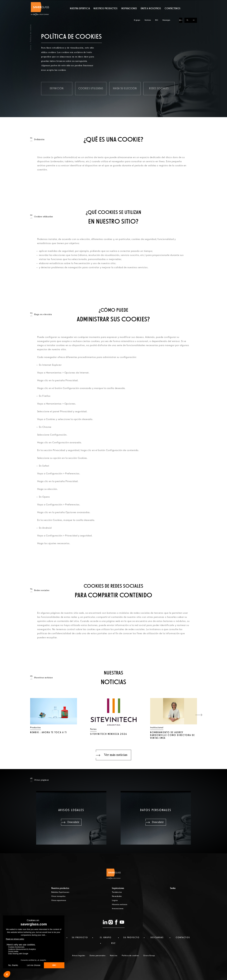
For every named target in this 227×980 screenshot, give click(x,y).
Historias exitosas (120, 905)
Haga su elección (125, 88)
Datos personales (98, 956)
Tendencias (117, 892)
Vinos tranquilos (58, 896)
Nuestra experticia (80, 14)
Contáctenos (173, 14)
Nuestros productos (106, 14)
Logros (115, 901)
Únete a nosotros (151, 14)
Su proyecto (80, 938)
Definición (57, 88)
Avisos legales (79, 956)
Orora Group (149, 956)
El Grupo (106, 938)
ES (180, 3)
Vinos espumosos (59, 901)
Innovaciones (118, 909)
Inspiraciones (129, 14)
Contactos (183, 938)
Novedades (117, 896)
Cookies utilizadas (91, 88)
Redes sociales (159, 88)
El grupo (137, 3)
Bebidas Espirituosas (60, 892)
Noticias (148, 3)
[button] (199, 715)
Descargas (166, 3)
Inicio (31, 48)
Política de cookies (130, 956)
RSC (157, 3)
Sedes (173, 888)
